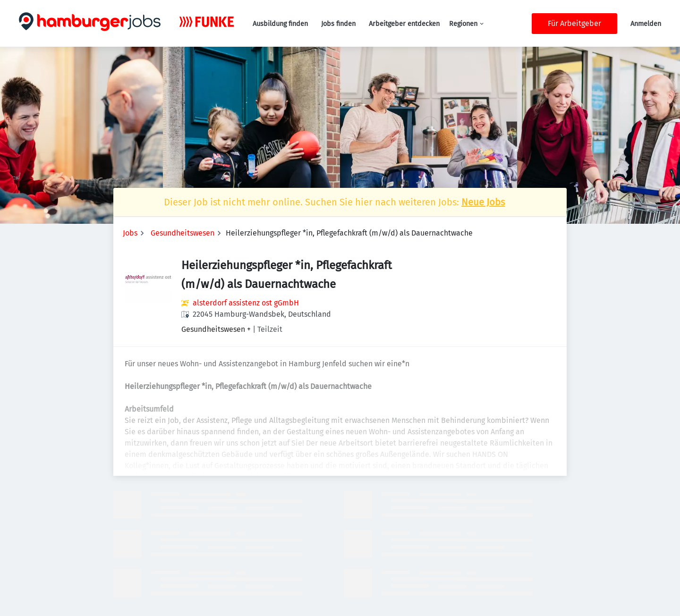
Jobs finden (338, 24)
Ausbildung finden (280, 24)
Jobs (130, 233)
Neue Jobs (483, 202)
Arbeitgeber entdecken (404, 24)
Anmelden (646, 24)
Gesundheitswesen (183, 233)
